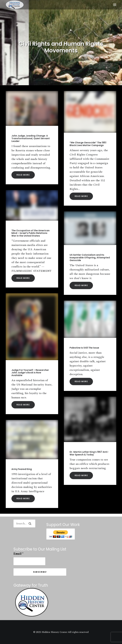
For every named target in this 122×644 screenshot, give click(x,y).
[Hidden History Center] (15, 5)
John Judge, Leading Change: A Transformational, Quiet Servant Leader (31, 138)
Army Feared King (22, 469)
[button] (115, 5)
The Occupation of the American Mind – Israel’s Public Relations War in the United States (30, 233)
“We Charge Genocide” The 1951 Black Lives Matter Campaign (88, 144)
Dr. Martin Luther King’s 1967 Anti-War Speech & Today (89, 453)
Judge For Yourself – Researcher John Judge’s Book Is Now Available (30, 373)
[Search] (24, 523)
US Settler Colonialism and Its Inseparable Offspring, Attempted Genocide (90, 258)
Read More (23, 175)
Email (18, 554)
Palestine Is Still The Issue (84, 348)
